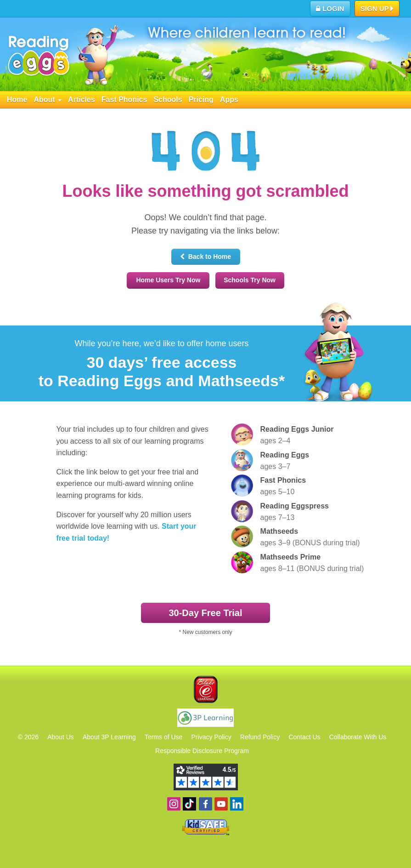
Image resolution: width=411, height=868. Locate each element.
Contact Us (304, 737)
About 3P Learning (109, 737)
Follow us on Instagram (174, 804)
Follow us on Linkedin (237, 804)
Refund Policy (260, 737)
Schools (168, 100)
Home (17, 100)
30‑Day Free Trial (205, 613)
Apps (229, 100)
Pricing (201, 100)
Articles (82, 100)
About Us (61, 737)
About (48, 100)
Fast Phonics (124, 100)
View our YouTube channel (221, 804)
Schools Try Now (250, 280)
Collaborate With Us (358, 737)
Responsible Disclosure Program (202, 751)
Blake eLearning (206, 689)
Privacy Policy (211, 737)
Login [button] (330, 9)
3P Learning (205, 718)
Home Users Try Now (168, 280)
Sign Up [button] (377, 9)
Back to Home (205, 257)
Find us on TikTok (189, 804)
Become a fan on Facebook (205, 804)
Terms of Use (163, 737)
